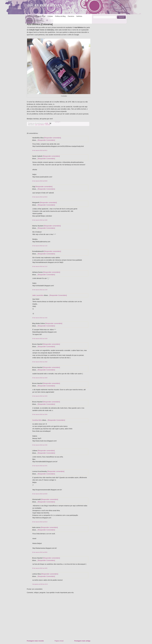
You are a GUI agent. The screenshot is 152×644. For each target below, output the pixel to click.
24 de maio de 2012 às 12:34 (40, 290)
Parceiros (71, 16)
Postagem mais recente (35, 641)
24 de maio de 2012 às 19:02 (40, 362)
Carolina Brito (37, 420)
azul (36, 125)
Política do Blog (60, 16)
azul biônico (41, 125)
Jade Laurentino (38, 295)
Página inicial (59, 641)
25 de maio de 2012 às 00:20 (40, 494)
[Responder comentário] (52, 138)
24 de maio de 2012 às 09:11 (40, 150)
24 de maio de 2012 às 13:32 (40, 318)
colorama (48, 125)
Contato (50, 16)
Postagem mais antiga (82, 641)
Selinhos (79, 16)
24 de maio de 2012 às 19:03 (40, 378)
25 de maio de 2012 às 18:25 (40, 568)
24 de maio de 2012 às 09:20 (40, 181)
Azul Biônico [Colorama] (40, 24)
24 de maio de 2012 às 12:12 (40, 266)
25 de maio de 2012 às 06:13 (40, 522)
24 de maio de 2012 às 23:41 (40, 466)
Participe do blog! (39, 16)
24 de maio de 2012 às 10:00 (40, 220)
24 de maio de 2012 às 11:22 (40, 246)
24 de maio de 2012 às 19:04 (40, 396)
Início (30, 16)
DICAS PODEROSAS (45, 5)
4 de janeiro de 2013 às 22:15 (40, 584)
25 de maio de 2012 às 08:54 (40, 552)
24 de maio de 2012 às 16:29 (40, 339)
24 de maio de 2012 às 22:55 (40, 445)
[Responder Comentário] (46, 140)
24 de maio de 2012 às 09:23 (40, 197)
